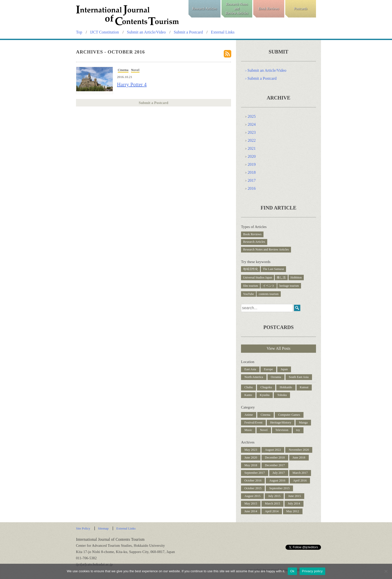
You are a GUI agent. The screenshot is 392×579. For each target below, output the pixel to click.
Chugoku (266, 387)
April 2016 (300, 480)
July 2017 (279, 473)
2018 (252, 172)
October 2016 (253, 480)
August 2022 (273, 450)
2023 (252, 132)
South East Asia (299, 377)
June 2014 (251, 511)
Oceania (276, 377)
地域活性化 (250, 269)
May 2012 (293, 511)
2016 (252, 188)
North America (254, 377)
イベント (269, 286)
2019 (252, 164)
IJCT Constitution (105, 32)
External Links (223, 32)
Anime (249, 415)
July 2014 (294, 503)
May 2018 (251, 465)
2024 (252, 124)
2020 (252, 156)
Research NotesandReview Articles (237, 9)
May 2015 (251, 503)
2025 (252, 116)
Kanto (248, 395)
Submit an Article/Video (146, 32)
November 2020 (299, 450)
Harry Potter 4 (132, 84)
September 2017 (255, 473)
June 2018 (299, 457)
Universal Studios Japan (257, 277)
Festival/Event (253, 422)
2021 (252, 148)
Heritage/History (281, 422)
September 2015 (279, 488)
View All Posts (278, 348)
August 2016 (277, 480)
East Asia (250, 369)
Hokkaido (286, 387)
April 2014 (272, 511)
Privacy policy (312, 571)
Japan (284, 369)
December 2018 (275, 457)
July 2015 (274, 496)
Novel (135, 70)
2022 (252, 140)
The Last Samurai (273, 269)
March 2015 (273, 503)
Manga (303, 422)
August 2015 (252, 496)
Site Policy (83, 528)
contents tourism (269, 294)
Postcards (300, 9)
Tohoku (282, 395)
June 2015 (295, 496)
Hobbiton (296, 277)
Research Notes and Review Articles (266, 249)
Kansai (304, 387)
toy (298, 430)
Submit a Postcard (188, 32)
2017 (252, 180)
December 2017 (275, 465)
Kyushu (265, 395)
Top (79, 32)
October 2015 (253, 488)
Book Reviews (269, 9)
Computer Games (289, 415)
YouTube (248, 294)
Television (282, 430)
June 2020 (251, 457)
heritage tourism (289, 286)
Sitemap (103, 528)
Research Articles (204, 9)
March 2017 (300, 473)
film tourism (250, 286)
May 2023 (251, 450)
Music (248, 430)
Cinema (123, 70)
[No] (386, 571)
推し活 (281, 277)
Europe (268, 369)
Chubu (249, 387)
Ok (292, 571)
